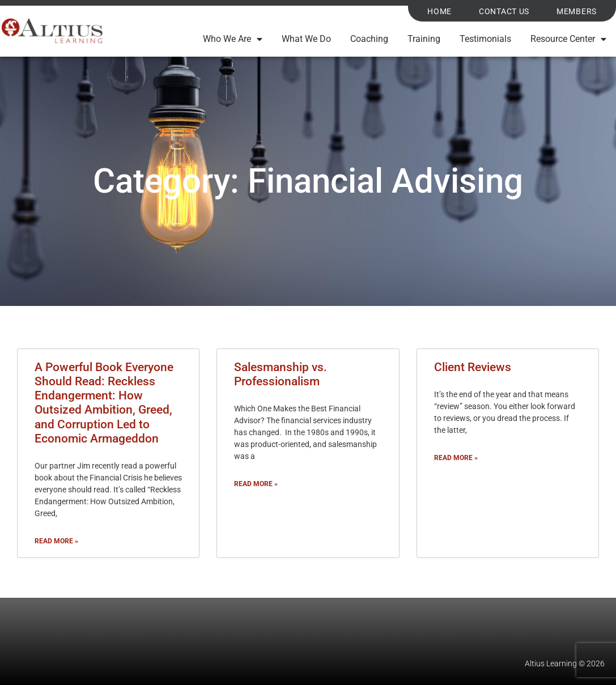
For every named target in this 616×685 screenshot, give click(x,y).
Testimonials (485, 39)
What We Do (306, 39)
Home (439, 12)
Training (424, 39)
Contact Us (504, 12)
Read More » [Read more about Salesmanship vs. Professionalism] (256, 484)
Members (577, 12)
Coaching (369, 39)
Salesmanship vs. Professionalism (281, 374)
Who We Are (233, 39)
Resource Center (568, 39)
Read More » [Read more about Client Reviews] (456, 458)
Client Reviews (473, 367)
